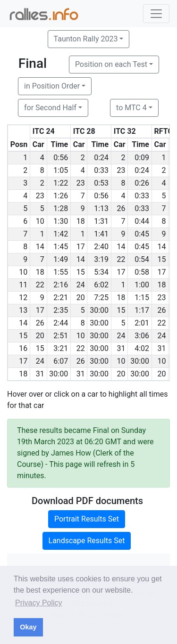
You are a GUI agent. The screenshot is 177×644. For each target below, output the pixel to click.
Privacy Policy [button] (39, 603)
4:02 (142, 348)
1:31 (101, 221)
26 (121, 208)
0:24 (101, 158)
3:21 (61, 348)
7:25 (101, 298)
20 (81, 298)
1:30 (61, 221)
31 (121, 348)
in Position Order (52, 86)
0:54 (142, 259)
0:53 (101, 183)
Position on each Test (111, 64)
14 (40, 247)
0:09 (142, 158)
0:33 (101, 170)
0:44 (142, 221)
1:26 (61, 196)
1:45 (61, 247)
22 (121, 259)
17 (81, 247)
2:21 (61, 298)
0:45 (142, 234)
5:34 (101, 272)
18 (81, 221)
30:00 (99, 310)
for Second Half (50, 108)
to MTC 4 (131, 108)
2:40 (101, 247)
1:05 (61, 170)
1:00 (142, 285)
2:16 (61, 285)
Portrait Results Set (87, 519)
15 (162, 259)
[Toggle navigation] (156, 14)
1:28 (61, 208)
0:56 (61, 158)
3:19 (101, 259)
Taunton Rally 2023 (86, 39)
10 (40, 221)
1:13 (101, 208)
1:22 (61, 183)
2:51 (61, 336)
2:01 (142, 323)
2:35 (61, 310)
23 (121, 170)
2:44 (61, 323)
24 (81, 285)
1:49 (61, 259)
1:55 (61, 272)
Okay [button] (28, 627)
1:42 (61, 234)
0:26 (142, 183)
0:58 (142, 272)
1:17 (142, 310)
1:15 (142, 298)
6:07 (61, 361)
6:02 (101, 285)
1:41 (101, 234)
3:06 (142, 336)
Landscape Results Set (87, 541)
